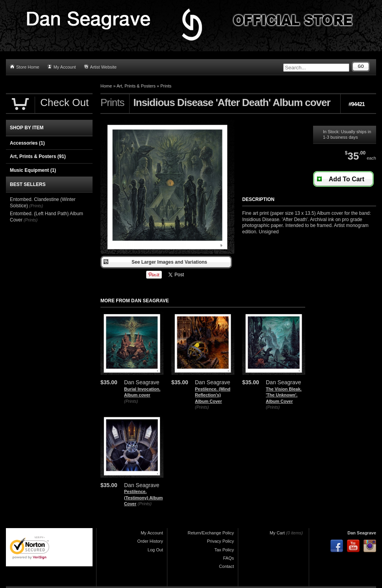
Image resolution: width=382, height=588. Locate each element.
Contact (226, 566)
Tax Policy (224, 550)
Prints (166, 86)
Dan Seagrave (362, 533)
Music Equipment (33, 170)
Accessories (27, 143)
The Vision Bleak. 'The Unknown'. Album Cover (284, 395)
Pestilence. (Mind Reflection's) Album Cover (213, 395)
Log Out (155, 550)
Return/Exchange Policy (211, 533)
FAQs (228, 558)
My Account (62, 67)
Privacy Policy (221, 541)
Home (106, 86)
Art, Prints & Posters (136, 86)
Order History (150, 541)
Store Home (25, 67)
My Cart (277, 533)
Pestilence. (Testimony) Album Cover (143, 498)
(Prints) (131, 401)
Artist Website (100, 67)
